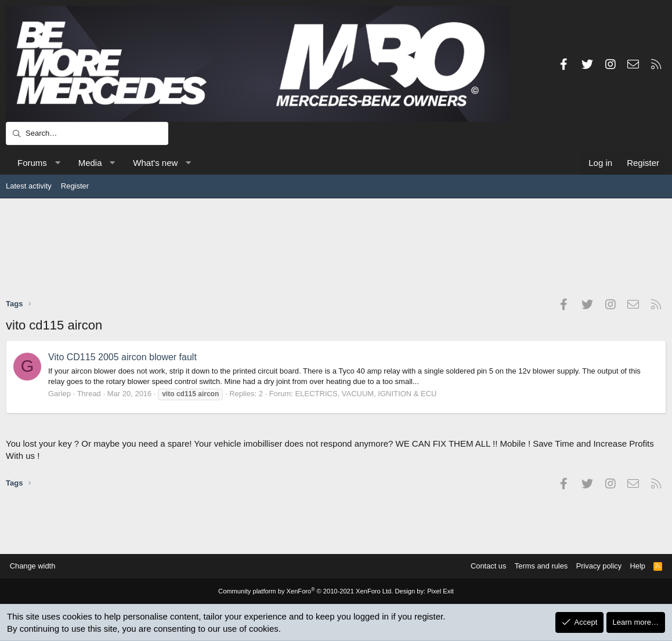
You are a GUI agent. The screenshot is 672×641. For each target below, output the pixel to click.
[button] (57, 163)
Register (75, 186)
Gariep (59, 394)
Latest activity (29, 186)
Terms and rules (539, 566)
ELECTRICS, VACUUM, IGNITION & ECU (366, 394)
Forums (32, 163)
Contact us (485, 566)
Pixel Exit (439, 592)
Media (90, 163)
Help (636, 566)
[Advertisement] (336, 248)
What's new (155, 163)
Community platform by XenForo (306, 592)
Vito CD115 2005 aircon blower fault (122, 357)
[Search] (87, 133)
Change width (34, 566)
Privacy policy (597, 566)
